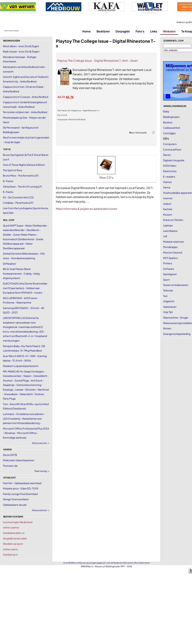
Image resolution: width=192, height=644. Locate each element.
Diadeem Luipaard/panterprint (21, 366)
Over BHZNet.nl (70, 563)
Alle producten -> (41, 443)
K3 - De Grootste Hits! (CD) (18, 197)
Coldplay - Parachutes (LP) (18, 203)
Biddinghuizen (171, 117)
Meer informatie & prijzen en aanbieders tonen (87, 209)
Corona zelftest (172, 149)
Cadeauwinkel (172, 128)
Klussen (168, 214)
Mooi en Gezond (173, 252)
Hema (167, 187)
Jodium (167, 204)
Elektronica (170, 171)
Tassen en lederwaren (176, 285)
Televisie (168, 290)
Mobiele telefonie (173, 242)
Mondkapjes (170, 247)
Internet (168, 198)
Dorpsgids (123, 31)
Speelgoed (170, 274)
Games (167, 182)
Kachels (168, 209)
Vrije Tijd (168, 312)
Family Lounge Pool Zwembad (20, 494)
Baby (166, 111)
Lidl (165, 236)
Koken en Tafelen (173, 220)
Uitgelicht (169, 301)
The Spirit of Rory (13, 170)
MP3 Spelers (170, 258)
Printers (168, 263)
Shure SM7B (10, 455)
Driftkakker (9, 264)
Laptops (168, 225)
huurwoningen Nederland (18, 522)
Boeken (168, 122)
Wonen (167, 328)
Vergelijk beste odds (15, 538)
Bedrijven (103, 31)
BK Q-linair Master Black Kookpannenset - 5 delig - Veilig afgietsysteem (21, 273)
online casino (10, 549)
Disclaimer (128, 563)
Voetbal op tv (10, 554)
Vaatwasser (170, 307)
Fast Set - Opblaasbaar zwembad (22, 483)
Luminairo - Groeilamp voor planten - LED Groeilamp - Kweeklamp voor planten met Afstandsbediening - (24, 418)
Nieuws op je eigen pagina (91, 563)
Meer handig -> (42, 471)
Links (154, 31)
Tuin (165, 296)
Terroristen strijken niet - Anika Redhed (25, 112)
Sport (166, 280)
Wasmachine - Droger (176, 317)
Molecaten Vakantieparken (19, 460)
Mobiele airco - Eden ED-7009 (20, 488)
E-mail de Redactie (113, 563)
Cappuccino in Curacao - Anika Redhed (25, 97)
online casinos (11, 527)
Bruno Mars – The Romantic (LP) (21, 175)
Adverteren (145, 563)
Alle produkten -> (41, 510)
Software (169, 269)
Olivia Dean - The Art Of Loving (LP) (22, 186)
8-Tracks (8, 181)
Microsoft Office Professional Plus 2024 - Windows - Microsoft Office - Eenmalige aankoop (26, 433)
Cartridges (169, 133)
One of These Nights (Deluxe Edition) (24, 165)
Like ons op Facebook (11, 31)
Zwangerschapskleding (177, 334)
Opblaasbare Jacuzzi (15, 505)
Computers (170, 144)
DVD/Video (170, 166)
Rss (136, 563)
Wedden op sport (13, 544)
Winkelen (169, 31)
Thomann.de (10, 466)
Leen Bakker (170, 231)
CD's (166, 138)
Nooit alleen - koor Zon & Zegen (21, 46)
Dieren (167, 155)
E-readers (169, 177)
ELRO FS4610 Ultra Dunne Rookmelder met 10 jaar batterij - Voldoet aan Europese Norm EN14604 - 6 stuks (25, 288)
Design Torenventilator (16, 499)
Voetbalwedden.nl (14, 533)
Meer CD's (106, 178)
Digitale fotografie (174, 160)
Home (87, 31)
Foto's (140, 31)
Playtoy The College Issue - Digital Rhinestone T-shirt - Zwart (98, 61)
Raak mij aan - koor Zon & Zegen (21, 51)
